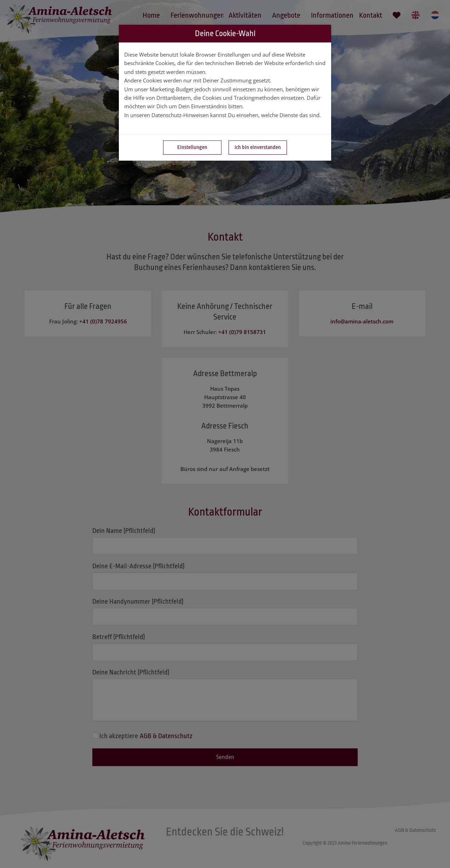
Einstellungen (192, 147)
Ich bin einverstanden (258, 147)
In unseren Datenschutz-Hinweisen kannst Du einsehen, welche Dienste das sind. (223, 115)
